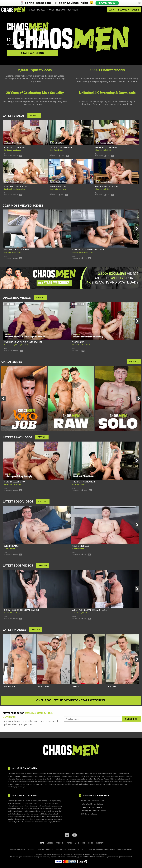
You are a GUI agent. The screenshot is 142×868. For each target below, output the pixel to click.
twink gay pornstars (45, 782)
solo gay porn (31, 784)
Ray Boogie (8, 150)
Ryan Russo (17, 252)
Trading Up (78, 342)
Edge (5, 617)
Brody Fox (19, 613)
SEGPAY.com (90, 857)
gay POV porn (55, 822)
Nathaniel (91, 779)
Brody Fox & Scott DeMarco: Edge (22, 610)
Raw (5, 154)
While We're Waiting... (107, 147)
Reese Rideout (9, 345)
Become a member (128, 10)
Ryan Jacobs (70, 782)
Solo (5, 553)
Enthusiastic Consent (107, 186)
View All (34, 115)
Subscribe (131, 719)
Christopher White (22, 345)
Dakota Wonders (19, 189)
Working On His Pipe (60, 186)
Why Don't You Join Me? (16, 186)
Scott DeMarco (9, 613)
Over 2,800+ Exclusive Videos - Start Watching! (71, 700)
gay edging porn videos (89, 782)
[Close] (140, 3)
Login (112, 10)
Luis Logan (17, 150)
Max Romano (87, 613)
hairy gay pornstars (70, 779)
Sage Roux (8, 252)
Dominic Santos (55, 189)
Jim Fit (109, 150)
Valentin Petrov (78, 252)
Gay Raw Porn (34, 803)
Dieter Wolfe (86, 345)
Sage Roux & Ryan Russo (16, 250)
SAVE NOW (107, 3)
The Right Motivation (61, 147)
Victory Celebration (15, 147)
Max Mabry (77, 345)
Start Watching (33, 53)
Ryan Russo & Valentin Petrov (88, 250)
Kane (64, 189)
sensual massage (112, 776)
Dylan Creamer (12, 546)
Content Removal (126, 857)
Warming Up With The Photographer (23, 342)
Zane (85, 779)
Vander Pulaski (104, 779)
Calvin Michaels (81, 546)
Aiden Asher (77, 613)
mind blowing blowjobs (94, 776)
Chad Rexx (53, 150)
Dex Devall (8, 189)
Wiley (60, 782)
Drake (60, 150)
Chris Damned (100, 150)
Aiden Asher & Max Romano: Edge (90, 610)
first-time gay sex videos (109, 782)
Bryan (35, 773)
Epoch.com (22, 857)
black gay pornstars (22, 782)
